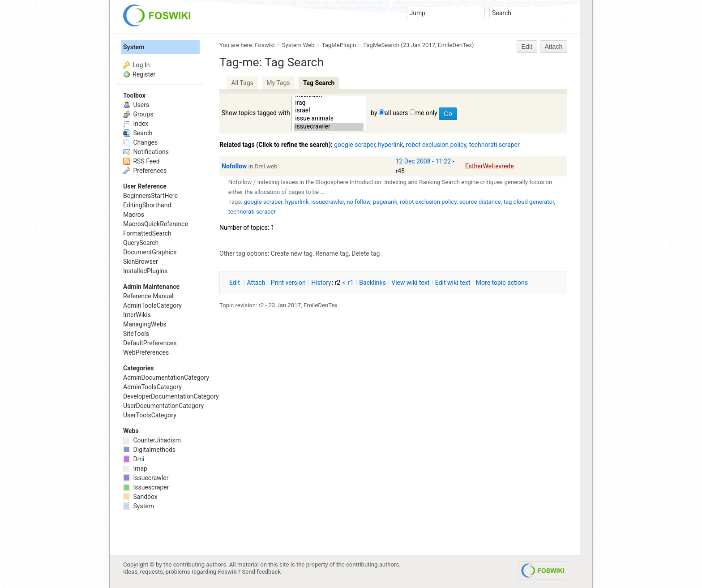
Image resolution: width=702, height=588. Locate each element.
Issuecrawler (146, 478)
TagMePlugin (339, 45)
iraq (329, 103)
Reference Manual (148, 296)
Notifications (146, 152)
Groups (138, 114)
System (134, 47)
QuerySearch (141, 243)
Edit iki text (453, 283)
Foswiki (265, 45)
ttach (256, 283)
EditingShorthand (147, 205)
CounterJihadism (152, 440)
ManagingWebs (145, 324)
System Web (298, 45)
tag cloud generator (529, 202)
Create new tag (292, 253)
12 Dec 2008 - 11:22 (424, 161)
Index (136, 124)
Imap (135, 468)
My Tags (278, 83)
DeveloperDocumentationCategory (171, 396)
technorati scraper (494, 145)
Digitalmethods (149, 450)
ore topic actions (502, 283)
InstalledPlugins (145, 271)
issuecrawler (329, 127)
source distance (480, 202)
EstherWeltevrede (490, 166)
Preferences (145, 171)
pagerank (385, 202)
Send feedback (262, 572)
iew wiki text (410, 283)
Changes (140, 142)
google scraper (355, 145)
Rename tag (332, 253)
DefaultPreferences (150, 343)
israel (329, 111)
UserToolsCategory (150, 415)
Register (144, 74)
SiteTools (136, 334)
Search (138, 133)
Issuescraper (146, 487)
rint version (288, 283)
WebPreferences (146, 352)
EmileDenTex (455, 45)
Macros (134, 215)
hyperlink (390, 145)
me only (426, 113)
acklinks (372, 283)
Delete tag (366, 253)
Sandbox (140, 497)
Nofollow (234, 166)
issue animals (329, 119)
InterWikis (137, 315)
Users (136, 105)
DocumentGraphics (150, 252)
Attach (554, 47)
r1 (351, 283)
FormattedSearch (147, 233)
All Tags (242, 83)
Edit (527, 47)
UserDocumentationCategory (163, 406)
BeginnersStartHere (150, 196)
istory (321, 283)
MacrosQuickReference (156, 224)
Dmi (134, 459)
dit (235, 283)
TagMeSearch (381, 45)
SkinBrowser (141, 262)
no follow (358, 202)
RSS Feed (141, 161)
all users (396, 113)
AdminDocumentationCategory (166, 378)
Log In (141, 65)
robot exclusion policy (436, 145)
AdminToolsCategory (152, 305)
